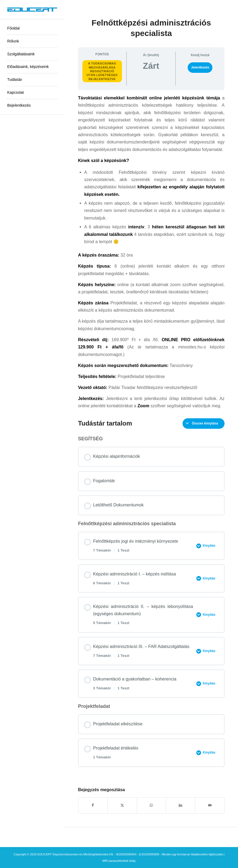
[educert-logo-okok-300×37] (32, 10)
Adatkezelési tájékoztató (207, 854)
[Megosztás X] (122, 805)
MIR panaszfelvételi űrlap (119, 861)
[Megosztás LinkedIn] (181, 805)
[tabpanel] (151, 252)
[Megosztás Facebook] (93, 805)
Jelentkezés (200, 67)
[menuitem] (32, 28)
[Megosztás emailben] (210, 805)
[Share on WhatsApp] (151, 805)
